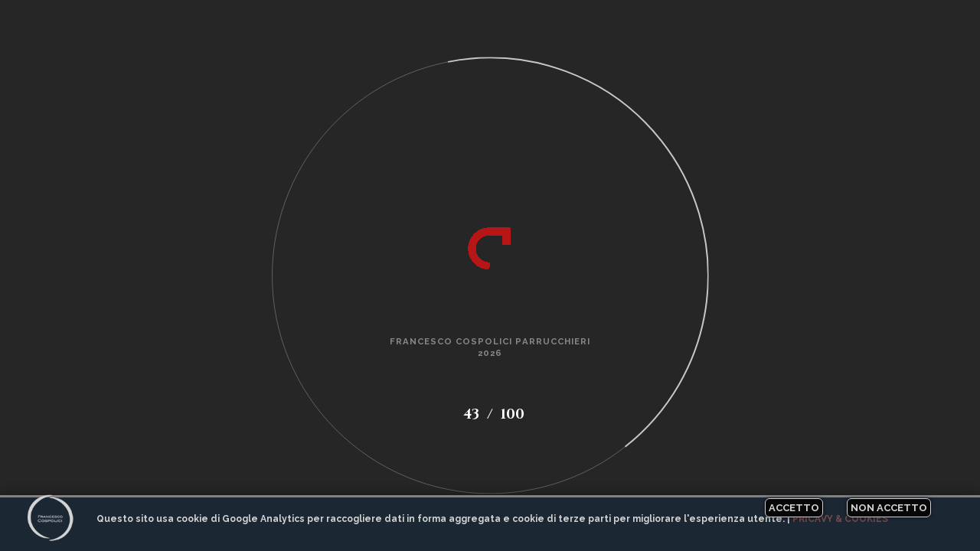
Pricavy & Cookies (840, 519)
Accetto (794, 508)
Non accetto (889, 508)
